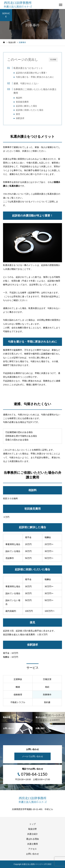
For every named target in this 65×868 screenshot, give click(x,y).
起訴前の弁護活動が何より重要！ (32, 73)
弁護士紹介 (32, 834)
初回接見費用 (22, 102)
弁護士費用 (32, 844)
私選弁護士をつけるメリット (28, 68)
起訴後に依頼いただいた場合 (30, 110)
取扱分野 (32, 829)
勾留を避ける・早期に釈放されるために (35, 77)
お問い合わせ (32, 854)
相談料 (19, 98)
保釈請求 (20, 118)
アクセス (32, 849)
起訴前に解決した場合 (26, 106)
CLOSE (53, 60)
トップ (32, 824)
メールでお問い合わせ (32, 756)
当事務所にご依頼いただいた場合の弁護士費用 (35, 91)
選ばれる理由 (32, 839)
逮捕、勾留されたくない (26, 83)
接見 (18, 114)
